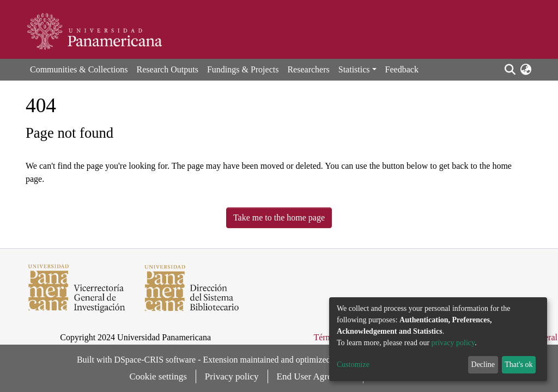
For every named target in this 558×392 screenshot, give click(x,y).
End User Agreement (316, 376)
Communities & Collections (79, 69)
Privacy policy (232, 376)
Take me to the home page (279, 218)
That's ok (518, 365)
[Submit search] (510, 70)
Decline (483, 365)
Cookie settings (158, 376)
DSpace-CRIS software (155, 360)
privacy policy (453, 343)
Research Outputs (168, 69)
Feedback (402, 69)
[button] (526, 70)
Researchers (308, 69)
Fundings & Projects (243, 69)
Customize (353, 365)
